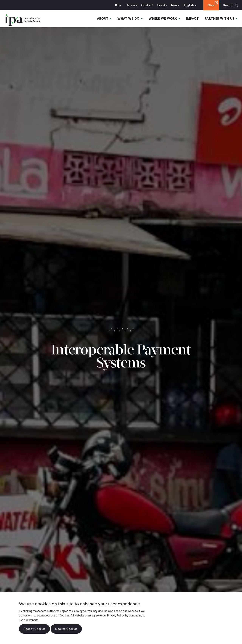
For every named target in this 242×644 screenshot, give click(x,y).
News (175, 5)
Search (228, 5)
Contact (147, 5)
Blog (118, 5)
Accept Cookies (34, 629)
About (104, 19)
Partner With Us (221, 19)
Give (211, 5)
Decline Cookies (66, 629)
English (189, 5)
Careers (131, 5)
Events (162, 5)
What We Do (130, 19)
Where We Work (164, 19)
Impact (192, 19)
